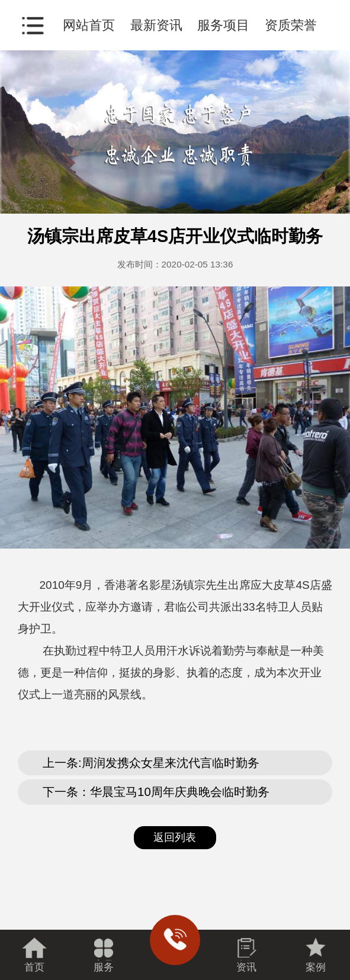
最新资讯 (156, 25)
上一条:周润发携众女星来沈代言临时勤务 (151, 763)
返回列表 (175, 837)
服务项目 (223, 25)
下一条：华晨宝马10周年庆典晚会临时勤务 (156, 792)
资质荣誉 (291, 25)
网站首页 (89, 25)
